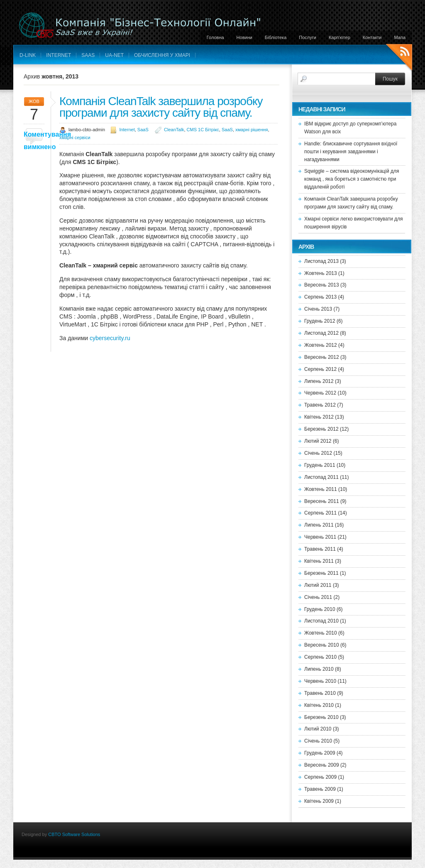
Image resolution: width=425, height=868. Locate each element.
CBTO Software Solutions (74, 834)
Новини (244, 37)
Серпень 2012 (320, 369)
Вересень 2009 (322, 765)
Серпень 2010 (320, 657)
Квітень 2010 (319, 705)
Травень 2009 (320, 789)
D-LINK (28, 55)
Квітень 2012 (319, 417)
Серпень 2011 (320, 513)
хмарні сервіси (75, 137)
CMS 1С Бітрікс (203, 130)
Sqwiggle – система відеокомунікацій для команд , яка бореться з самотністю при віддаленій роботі (352, 179)
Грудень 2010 (320, 609)
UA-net (114, 55)
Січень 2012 (318, 453)
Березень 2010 (321, 717)
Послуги (308, 37)
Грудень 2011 (320, 465)
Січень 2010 (318, 741)
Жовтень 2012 (321, 345)
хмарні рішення (252, 130)
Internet (59, 55)
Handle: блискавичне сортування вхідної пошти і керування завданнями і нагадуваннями (351, 152)
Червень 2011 (320, 537)
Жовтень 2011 (321, 489)
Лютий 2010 (318, 729)
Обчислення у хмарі (162, 55)
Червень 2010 (320, 681)
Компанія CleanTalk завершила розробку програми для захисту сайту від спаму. (161, 107)
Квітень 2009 (319, 801)
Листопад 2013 (321, 261)
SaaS (88, 55)
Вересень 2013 (322, 285)
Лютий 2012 (318, 441)
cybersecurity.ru (110, 338)
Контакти (372, 37)
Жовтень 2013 (321, 273)
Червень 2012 (320, 393)
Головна (215, 37)
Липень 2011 (319, 525)
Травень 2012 (320, 405)
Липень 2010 (319, 669)
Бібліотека (276, 37)
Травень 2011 (320, 549)
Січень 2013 (318, 309)
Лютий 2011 (318, 585)
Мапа (400, 37)
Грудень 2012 (320, 321)
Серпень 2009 (320, 777)
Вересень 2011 (322, 501)
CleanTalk (174, 130)
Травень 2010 (320, 693)
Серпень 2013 (320, 297)
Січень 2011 (318, 597)
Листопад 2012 (321, 333)
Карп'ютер (340, 37)
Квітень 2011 (319, 561)
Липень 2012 (319, 381)
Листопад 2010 (321, 621)
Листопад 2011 (321, 477)
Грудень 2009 (320, 753)
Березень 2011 (321, 573)
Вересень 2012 (322, 357)
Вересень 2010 (322, 645)
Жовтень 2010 (321, 633)
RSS (399, 58)
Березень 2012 (321, 429)
